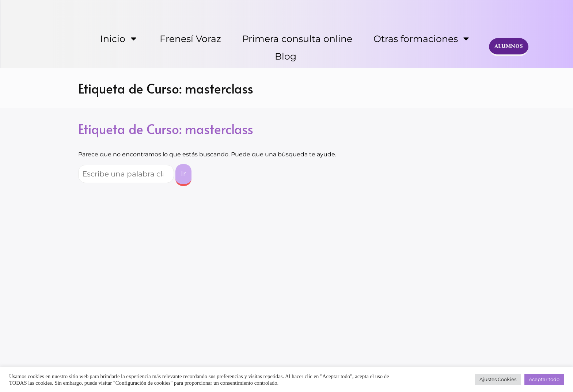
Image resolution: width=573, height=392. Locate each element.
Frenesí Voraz (190, 39)
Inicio (119, 39)
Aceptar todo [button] (544, 379)
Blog (286, 56)
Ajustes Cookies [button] (498, 379)
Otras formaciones (422, 39)
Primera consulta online (297, 39)
